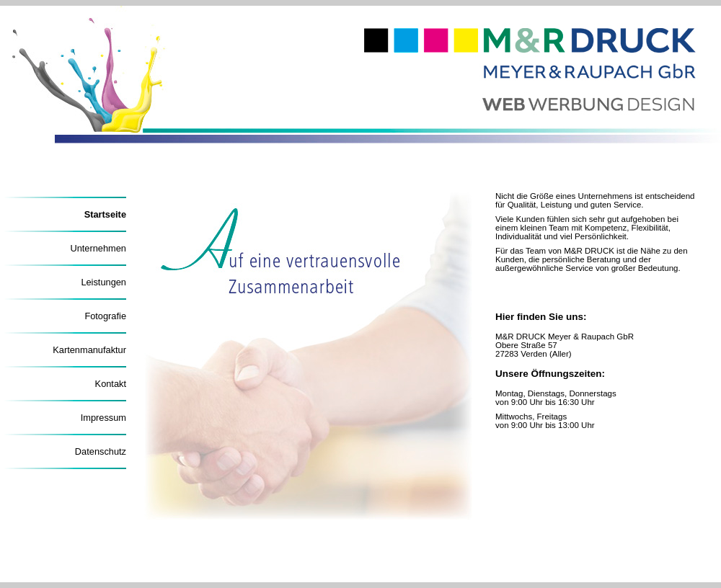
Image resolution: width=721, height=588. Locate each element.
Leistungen (103, 282)
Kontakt (111, 384)
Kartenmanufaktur (89, 350)
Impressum (103, 418)
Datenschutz (101, 451)
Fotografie (105, 316)
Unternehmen (98, 248)
